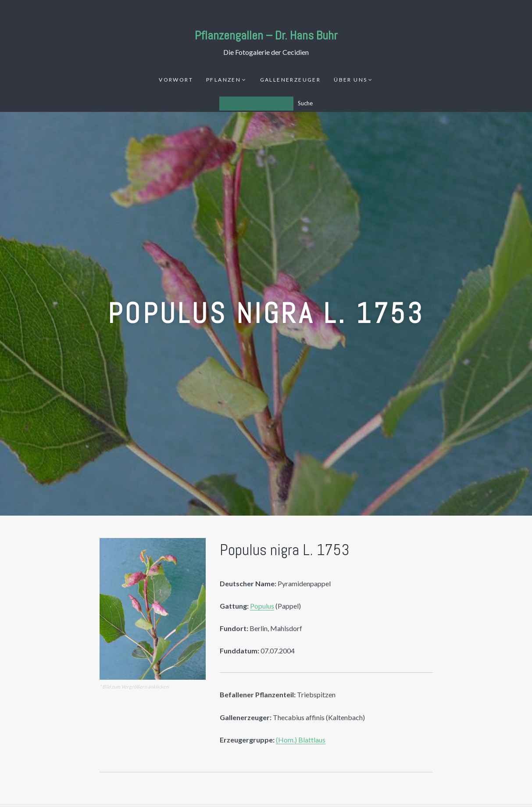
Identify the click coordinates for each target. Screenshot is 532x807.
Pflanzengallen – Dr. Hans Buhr (266, 35)
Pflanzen (223, 80)
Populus (262, 606)
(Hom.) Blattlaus (301, 740)
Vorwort (176, 80)
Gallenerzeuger (291, 80)
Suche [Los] (305, 103)
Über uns (350, 80)
